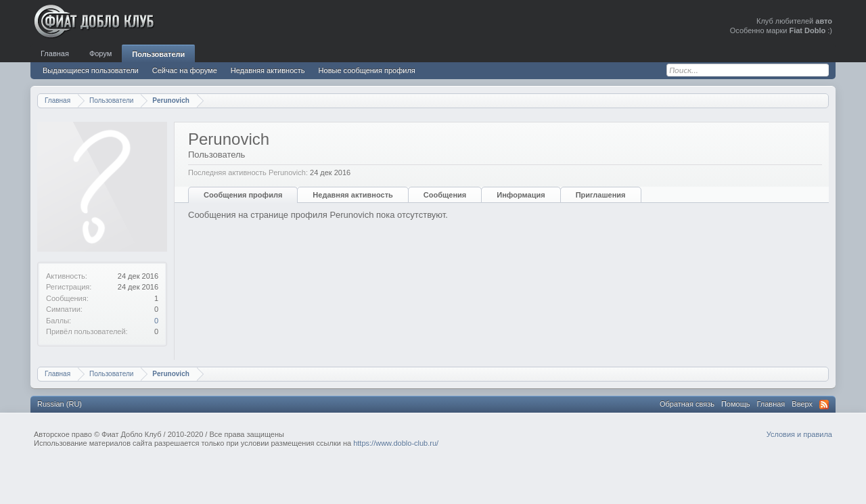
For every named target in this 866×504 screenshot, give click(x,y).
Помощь (736, 404)
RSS (824, 405)
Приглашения (601, 195)
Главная (55, 53)
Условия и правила (799, 434)
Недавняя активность (352, 195)
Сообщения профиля (243, 195)
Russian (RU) (60, 404)
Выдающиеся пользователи (91, 70)
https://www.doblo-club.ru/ (396, 443)
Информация (521, 195)
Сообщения (445, 195)
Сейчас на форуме (185, 70)
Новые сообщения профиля (367, 70)
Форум (100, 53)
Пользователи (158, 54)
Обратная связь (687, 404)
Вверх (802, 404)
